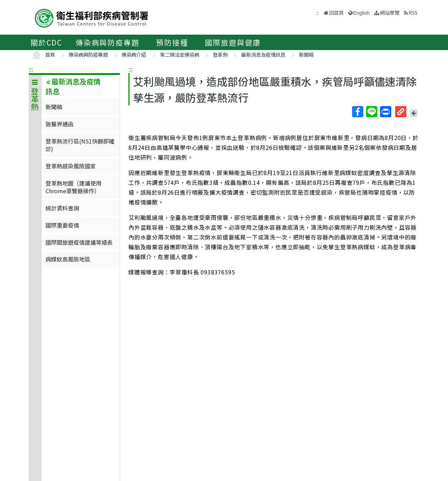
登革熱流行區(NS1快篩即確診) (80, 145)
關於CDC (46, 42)
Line (371, 112)
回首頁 (336, 12)
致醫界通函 (59, 124)
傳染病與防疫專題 (107, 42)
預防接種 (172, 42)
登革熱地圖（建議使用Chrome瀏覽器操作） (73, 187)
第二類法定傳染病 (180, 54)
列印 (385, 112)
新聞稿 (306, 54)
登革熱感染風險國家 (71, 166)
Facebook (357, 112)
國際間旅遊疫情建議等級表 (79, 242)
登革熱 (220, 54)
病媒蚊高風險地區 (68, 259)
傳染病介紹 (134, 54)
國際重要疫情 (62, 225)
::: (31, 69)
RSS (413, 12)
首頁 (50, 54)
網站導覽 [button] (390, 12)
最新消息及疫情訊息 (263, 54)
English (361, 13)
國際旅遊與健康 (233, 42)
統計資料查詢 (62, 208)
